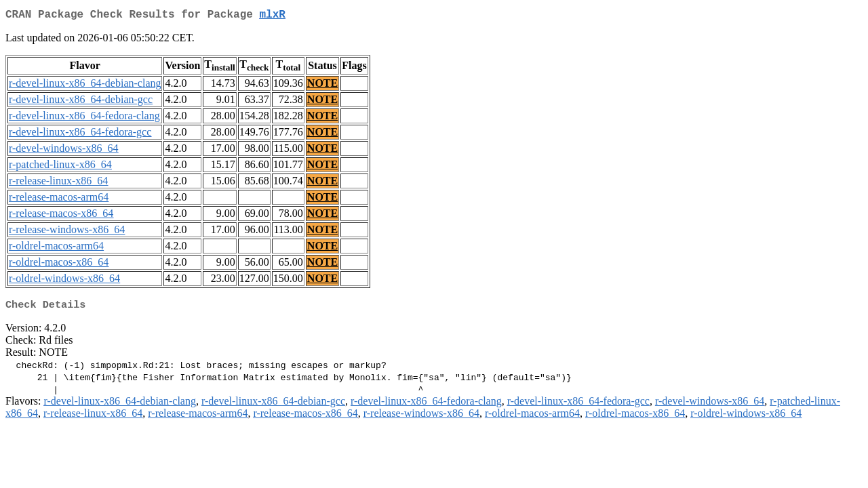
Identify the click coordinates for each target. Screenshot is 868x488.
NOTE (322, 86)
